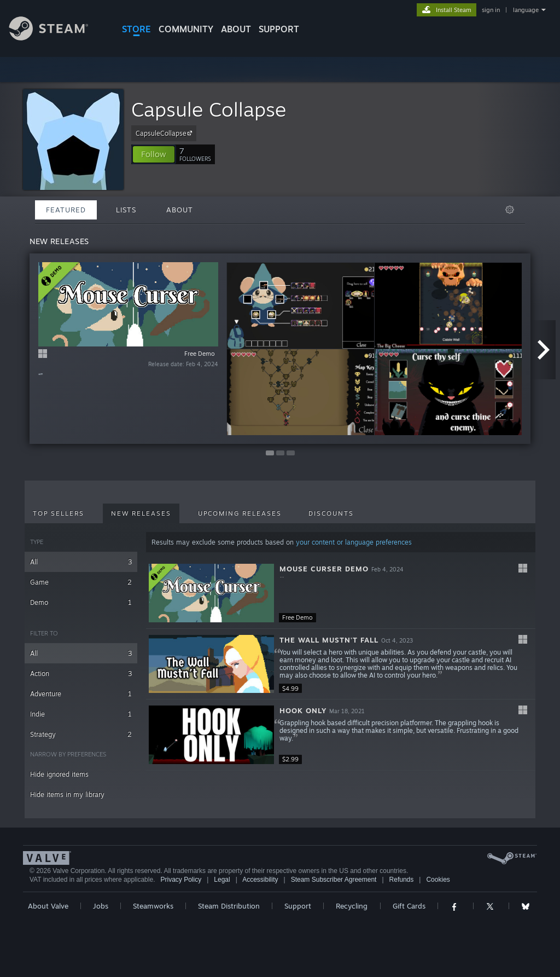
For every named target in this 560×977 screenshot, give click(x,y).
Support (298, 906)
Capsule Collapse (209, 109)
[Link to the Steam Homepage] (57, 37)
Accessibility (260, 880)
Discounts (331, 513)
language (526, 10)
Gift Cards (409, 906)
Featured (66, 210)
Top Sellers (59, 513)
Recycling (352, 906)
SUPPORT (279, 29)
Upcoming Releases (240, 513)
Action (81, 674)
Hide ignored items (59, 774)
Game (81, 582)
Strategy (81, 734)
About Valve (48, 906)
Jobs (101, 906)
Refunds (402, 880)
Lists (126, 210)
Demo (81, 602)
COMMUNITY (186, 29)
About (236, 29)
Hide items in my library (67, 794)
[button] (154, 154)
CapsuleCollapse (165, 133)
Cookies (438, 880)
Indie (81, 714)
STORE (136, 29)
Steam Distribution (229, 906)
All (81, 562)
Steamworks (153, 906)
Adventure (81, 694)
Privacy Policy (181, 880)
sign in (491, 10)
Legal (222, 880)
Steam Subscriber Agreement (334, 880)
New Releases (141, 513)
